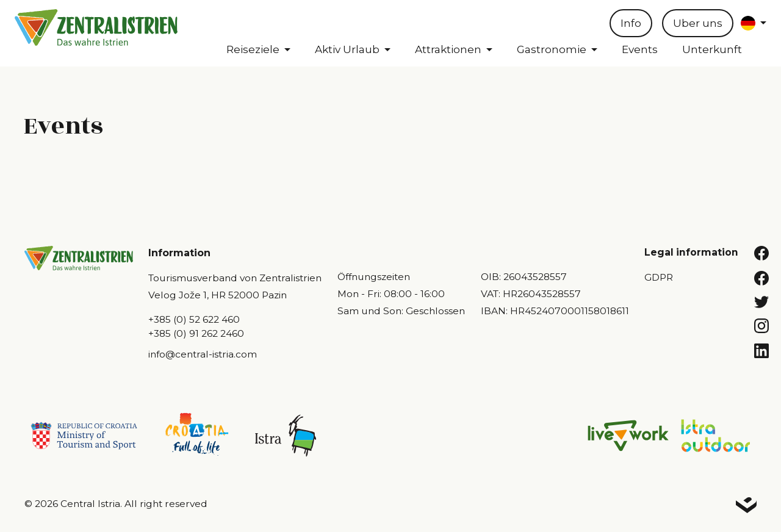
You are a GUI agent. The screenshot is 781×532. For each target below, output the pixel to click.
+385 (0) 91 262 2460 (196, 333)
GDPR (659, 277)
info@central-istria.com (203, 354)
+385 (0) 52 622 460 (194, 319)
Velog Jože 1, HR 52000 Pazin (218, 295)
